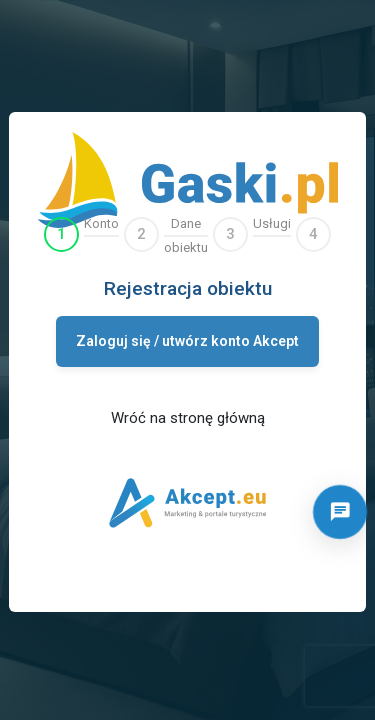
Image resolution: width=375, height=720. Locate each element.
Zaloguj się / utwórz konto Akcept (187, 341)
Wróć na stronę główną (188, 418)
